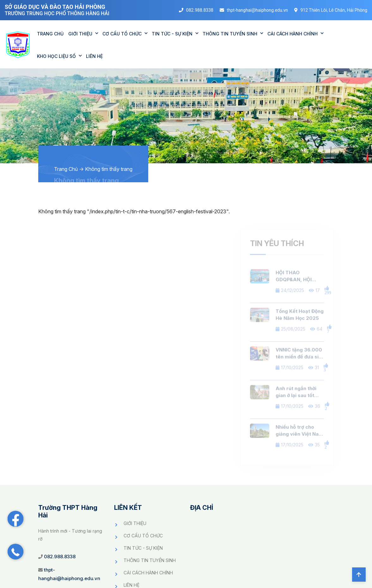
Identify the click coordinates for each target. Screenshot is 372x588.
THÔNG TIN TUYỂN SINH (230, 34)
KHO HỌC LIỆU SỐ (56, 56)
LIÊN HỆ (131, 585)
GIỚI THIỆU (80, 34)
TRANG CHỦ (50, 34)
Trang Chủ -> (69, 169)
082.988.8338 (60, 557)
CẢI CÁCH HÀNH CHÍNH (293, 34)
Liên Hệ (94, 56)
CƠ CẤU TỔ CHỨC (122, 34)
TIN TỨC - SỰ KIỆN (172, 34)
